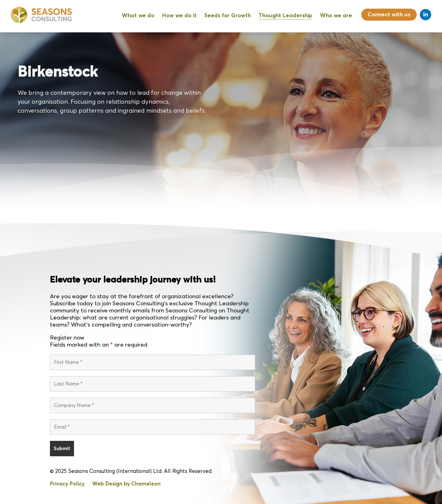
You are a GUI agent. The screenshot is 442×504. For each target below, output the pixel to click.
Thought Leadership (285, 16)
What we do (138, 16)
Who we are (336, 16)
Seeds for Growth (228, 16)
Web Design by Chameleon (126, 484)
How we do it (179, 16)
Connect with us (389, 15)
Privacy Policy (67, 484)
